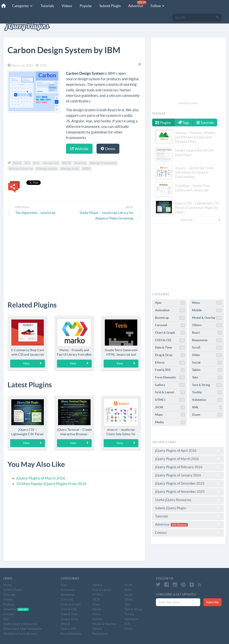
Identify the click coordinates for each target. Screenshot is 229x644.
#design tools (70, 168)
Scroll (207, 348)
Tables (207, 370)
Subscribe (213, 602)
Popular (86, 6)
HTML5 (170, 400)
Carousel (170, 325)
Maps (170, 415)
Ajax (170, 303)
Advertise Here (188, 103)
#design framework (103, 163)
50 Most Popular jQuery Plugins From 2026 (51, 484)
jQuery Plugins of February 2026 (188, 467)
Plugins (163, 123)
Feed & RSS (170, 370)
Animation (170, 310)
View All (201, 220)
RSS (6, 619)
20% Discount (179, 525)
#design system (47, 168)
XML (207, 407)
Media (170, 422)
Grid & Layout (170, 392)
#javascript (51, 163)
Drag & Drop (170, 355)
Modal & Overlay (207, 318)
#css (36, 163)
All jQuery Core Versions (20, 634)
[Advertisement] (74, 260)
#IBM (86, 168)
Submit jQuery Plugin (188, 508)
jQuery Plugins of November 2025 (188, 491)
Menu (207, 303)
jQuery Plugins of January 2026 (188, 475)
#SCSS (67, 163)
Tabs (207, 378)
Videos (67, 6)
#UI (27, 163)
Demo (108, 149)
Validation (207, 400)
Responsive (207, 340)
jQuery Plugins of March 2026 (41, 478)
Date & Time (170, 348)
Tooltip (207, 392)
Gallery (170, 385)
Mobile (207, 310)
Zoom (207, 415)
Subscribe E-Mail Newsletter (23, 629)
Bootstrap (170, 318)
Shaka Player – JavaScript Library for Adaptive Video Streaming (106, 215)
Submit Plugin (110, 6)
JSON (170, 407)
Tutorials (47, 6)
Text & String (207, 385)
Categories (23, 6)
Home (7, 585)
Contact (188, 532)
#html (17, 163)
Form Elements (170, 378)
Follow (158, 6)
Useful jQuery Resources (188, 500)
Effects (170, 363)
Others (207, 325)
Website (79, 149)
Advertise (137, 4)
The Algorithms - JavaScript (35, 213)
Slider (207, 355)
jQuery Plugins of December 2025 (188, 483)
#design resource (21, 168)
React (207, 333)
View (33, 363)
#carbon (80, 163)
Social (207, 363)
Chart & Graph (170, 333)
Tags (184, 123)
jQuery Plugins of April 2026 (188, 450)
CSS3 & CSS (170, 340)
